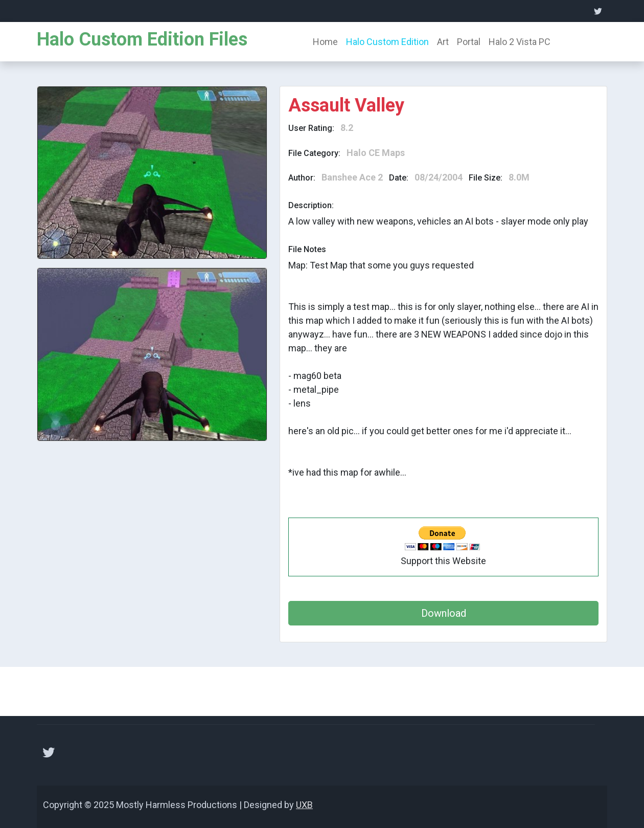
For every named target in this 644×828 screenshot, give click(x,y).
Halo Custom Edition (387, 42)
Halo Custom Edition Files (142, 39)
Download (444, 613)
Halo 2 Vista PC (520, 42)
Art (443, 42)
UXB (304, 805)
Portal (469, 42)
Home (325, 42)
